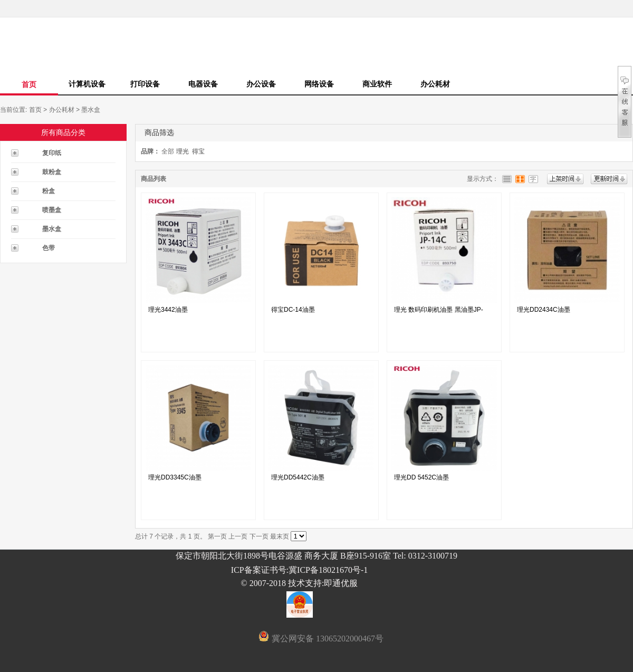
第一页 (217, 536)
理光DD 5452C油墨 (421, 477)
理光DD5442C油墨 (298, 477)
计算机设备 (87, 84)
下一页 (259, 536)
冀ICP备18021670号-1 (328, 570)
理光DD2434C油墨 (544, 310)
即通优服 (341, 583)
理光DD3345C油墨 (175, 477)
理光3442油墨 (168, 310)
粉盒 (49, 191)
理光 (183, 151)
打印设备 (145, 84)
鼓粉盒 (52, 172)
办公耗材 (435, 84)
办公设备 (261, 84)
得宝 (198, 151)
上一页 (238, 536)
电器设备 (203, 84)
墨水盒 (91, 110)
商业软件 (377, 84)
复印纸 (52, 153)
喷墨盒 (52, 210)
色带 (49, 248)
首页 (29, 84)
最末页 (280, 536)
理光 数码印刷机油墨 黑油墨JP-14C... (439, 312)
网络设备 (319, 84)
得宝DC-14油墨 (293, 310)
